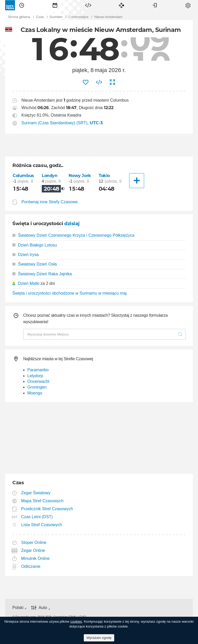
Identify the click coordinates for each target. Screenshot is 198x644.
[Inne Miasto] (137, 181)
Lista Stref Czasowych (42, 525)
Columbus (23, 176)
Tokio (104, 176)
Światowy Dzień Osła (35, 264)
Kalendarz (55, 5)
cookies (76, 621)
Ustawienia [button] (188, 5)
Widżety (88, 5)
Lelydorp (35, 376)
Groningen (37, 387)
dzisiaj (72, 223)
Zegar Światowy (36, 493)
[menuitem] (22, 5)
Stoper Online (34, 542)
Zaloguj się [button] (155, 5)
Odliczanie (31, 566)
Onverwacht (38, 381)
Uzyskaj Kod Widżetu (99, 82)
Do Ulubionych (86, 82)
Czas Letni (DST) (37, 517)
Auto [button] (43, 608)
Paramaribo (38, 370)
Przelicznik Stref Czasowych (47, 509)
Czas (22, 5)
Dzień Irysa (26, 255)
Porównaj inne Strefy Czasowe (49, 202)
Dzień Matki (29, 283)
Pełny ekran (112, 82)
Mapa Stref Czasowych (43, 501)
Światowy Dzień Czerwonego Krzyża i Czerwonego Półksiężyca (73, 235)
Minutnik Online (35, 558)
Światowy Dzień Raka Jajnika (42, 274)
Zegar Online (33, 550)
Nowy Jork (80, 176)
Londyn (50, 176)
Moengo (35, 393)
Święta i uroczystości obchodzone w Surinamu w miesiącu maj (69, 293)
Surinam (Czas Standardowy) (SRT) (54, 123)
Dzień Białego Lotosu (35, 245)
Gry (121, 5)
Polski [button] (18, 608)
